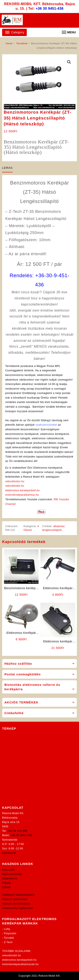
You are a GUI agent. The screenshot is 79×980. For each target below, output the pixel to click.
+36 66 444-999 (17, 831)
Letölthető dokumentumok (18, 895)
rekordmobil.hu (15, 486)
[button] (69, 62)
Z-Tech (8, 942)
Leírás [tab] (7, 168)
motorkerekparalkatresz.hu (22, 495)
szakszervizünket (46, 425)
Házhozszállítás (12, 874)
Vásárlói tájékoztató (15, 899)
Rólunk (7, 883)
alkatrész (59, 526)
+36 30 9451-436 (50, 8)
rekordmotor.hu (15, 481)
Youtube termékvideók (16, 904)
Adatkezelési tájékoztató (17, 908)
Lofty (7, 929)
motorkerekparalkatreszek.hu (20, 964)
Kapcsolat (8, 870)
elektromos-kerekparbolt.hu (23, 490)
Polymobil (10, 933)
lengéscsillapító (52, 530)
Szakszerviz (10, 879)
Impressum (9, 853)
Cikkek (6, 887)
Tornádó (9, 938)
